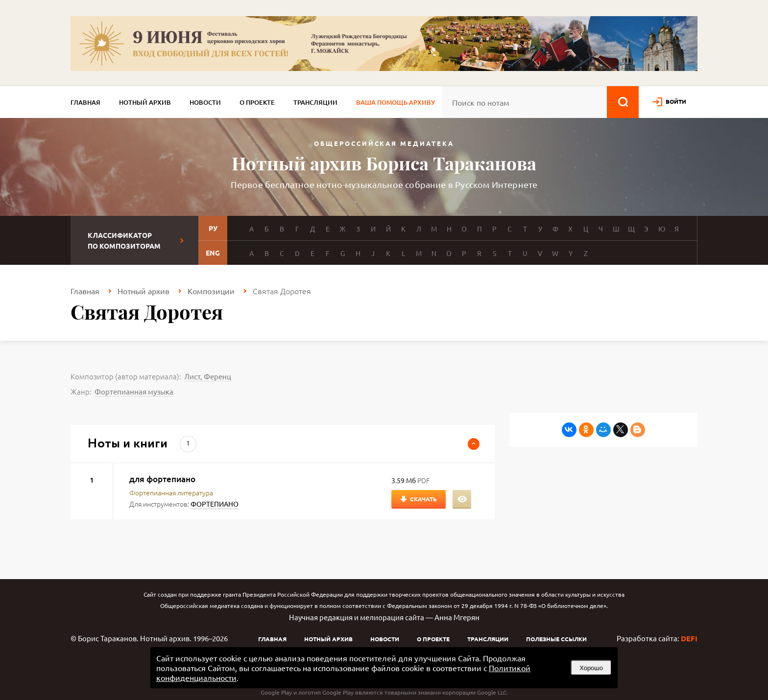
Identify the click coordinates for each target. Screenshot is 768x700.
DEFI (689, 638)
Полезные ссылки (556, 639)
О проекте (257, 102)
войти (676, 101)
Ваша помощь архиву (396, 102)
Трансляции (315, 102)
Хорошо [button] (591, 668)
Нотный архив (145, 102)
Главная (85, 102)
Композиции (211, 291)
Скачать (423, 499)
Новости (205, 102)
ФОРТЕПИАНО (215, 504)
